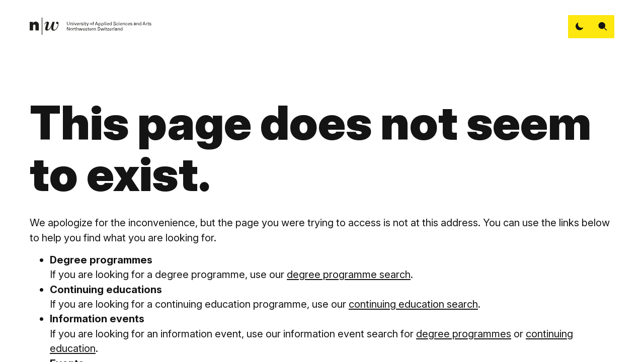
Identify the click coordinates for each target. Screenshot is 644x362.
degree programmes (464, 334)
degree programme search (349, 274)
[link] (91, 26)
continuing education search (413, 304)
